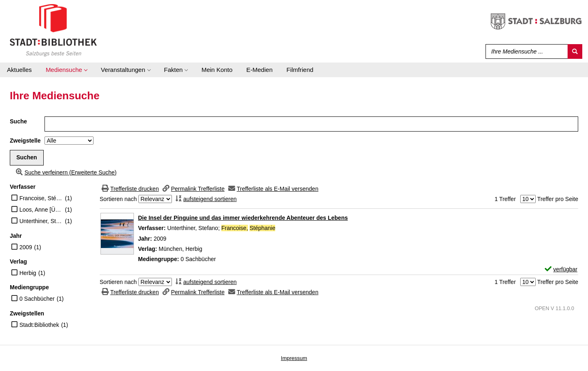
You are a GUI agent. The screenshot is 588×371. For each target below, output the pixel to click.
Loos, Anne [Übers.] (41, 210)
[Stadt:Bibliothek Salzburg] (53, 30)
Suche (18, 121)
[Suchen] (575, 51)
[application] (66, 70)
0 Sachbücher (37, 299)
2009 (26, 247)
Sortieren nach (118, 199)
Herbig (28, 273)
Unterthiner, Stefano (41, 221)
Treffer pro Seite (558, 199)
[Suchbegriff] (525, 51)
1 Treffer (505, 199)
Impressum (294, 358)
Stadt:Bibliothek (39, 325)
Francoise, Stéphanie (41, 198)
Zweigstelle (25, 141)
